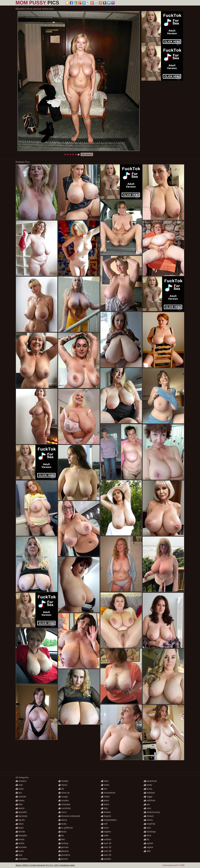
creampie (64, 804)
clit (61, 789)
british (20, 843)
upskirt (148, 843)
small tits (150, 824)
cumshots (65, 808)
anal (19, 785)
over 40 (106, 847)
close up (64, 793)
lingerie (106, 816)
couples (64, 800)
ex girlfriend (65, 828)
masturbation (109, 820)
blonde (20, 832)
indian (105, 797)
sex (147, 804)
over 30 (106, 843)
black (20, 828)
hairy (105, 781)
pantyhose (150, 781)
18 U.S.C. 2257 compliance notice (60, 865)
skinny (148, 820)
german (64, 847)
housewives (108, 793)
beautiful (21, 812)
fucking (63, 843)
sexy (147, 808)
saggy (148, 797)
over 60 (106, 855)
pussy (148, 789)
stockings (150, 832)
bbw (19, 804)
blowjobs (21, 836)
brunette (21, 847)
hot (104, 789)
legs (104, 808)
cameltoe (21, 859)
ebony (63, 820)
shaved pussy (152, 812)
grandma (64, 855)
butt (19, 855)
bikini (20, 824)
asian (20, 789)
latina (105, 804)
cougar (63, 797)
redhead (149, 793)
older (105, 836)
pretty (148, 785)
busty (20, 851)
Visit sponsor (87, 154)
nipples (106, 832)
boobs (20, 839)
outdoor (106, 839)
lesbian (106, 812)
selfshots (150, 800)
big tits (20, 820)
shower (149, 816)
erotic (62, 824)
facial (62, 832)
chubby (63, 781)
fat (61, 836)
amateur (21, 781)
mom (105, 828)
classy (63, 785)
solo (147, 828)
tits (147, 839)
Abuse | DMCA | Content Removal (30, 865)
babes (20, 800)
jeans (105, 800)
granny (63, 859)
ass (19, 793)
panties (106, 859)
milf (104, 824)
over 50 (106, 851)
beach (20, 808)
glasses (64, 851)
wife (147, 851)
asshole (21, 797)
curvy (62, 812)
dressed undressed (69, 816)
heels (105, 785)
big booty (21, 816)
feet (62, 839)
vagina (148, 847)
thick (147, 836)
